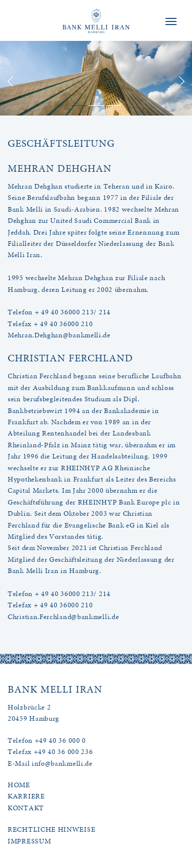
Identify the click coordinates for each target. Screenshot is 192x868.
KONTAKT (26, 808)
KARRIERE (26, 796)
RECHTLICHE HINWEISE (51, 829)
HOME (19, 785)
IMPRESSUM (29, 841)
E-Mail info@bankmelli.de (50, 763)
